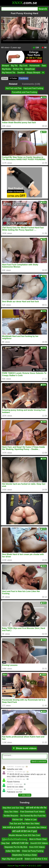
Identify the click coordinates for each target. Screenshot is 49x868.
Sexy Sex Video (11, 812)
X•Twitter (13, 78)
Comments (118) (31, 84)
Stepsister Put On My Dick (16, 847)
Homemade (35, 66)
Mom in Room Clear (38, 839)
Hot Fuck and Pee (14, 88)
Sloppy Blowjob (33, 73)
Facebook (24, 78)
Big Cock (24, 66)
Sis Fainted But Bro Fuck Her (33, 816)
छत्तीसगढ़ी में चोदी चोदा (20, 843)
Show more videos (25, 748)
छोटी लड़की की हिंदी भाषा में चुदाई (25, 831)
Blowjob (5, 66)
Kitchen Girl (18, 820)
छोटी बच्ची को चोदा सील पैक (36, 808)
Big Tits (14, 66)
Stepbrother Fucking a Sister (25, 855)
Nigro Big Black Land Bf (12, 859)
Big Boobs (6, 69)
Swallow (21, 73)
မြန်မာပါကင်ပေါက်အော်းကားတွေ (15, 839)
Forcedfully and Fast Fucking (24, 92)
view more (25, 795)
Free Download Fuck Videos (32, 812)
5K (44, 48)
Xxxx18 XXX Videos (39, 843)
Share (5, 78)
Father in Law (31, 820)
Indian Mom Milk (13, 851)
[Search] (19, 9)
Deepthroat (30, 69)
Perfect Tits (18, 69)
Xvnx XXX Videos (37, 847)
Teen (44, 66)
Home (10, 866)
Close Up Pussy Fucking (33, 851)
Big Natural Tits (9, 73)
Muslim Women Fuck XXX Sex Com (24, 835)
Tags (17, 866)
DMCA (24, 866)
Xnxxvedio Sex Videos (37, 827)
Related (13, 84)
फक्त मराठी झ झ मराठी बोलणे (14, 827)
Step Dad (5, 843)
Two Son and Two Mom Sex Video (24, 823)
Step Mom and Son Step (13, 808)
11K (36, 48)
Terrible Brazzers (11, 816)
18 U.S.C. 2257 (35, 866)
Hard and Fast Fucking (33, 88)
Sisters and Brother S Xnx (36, 859)
